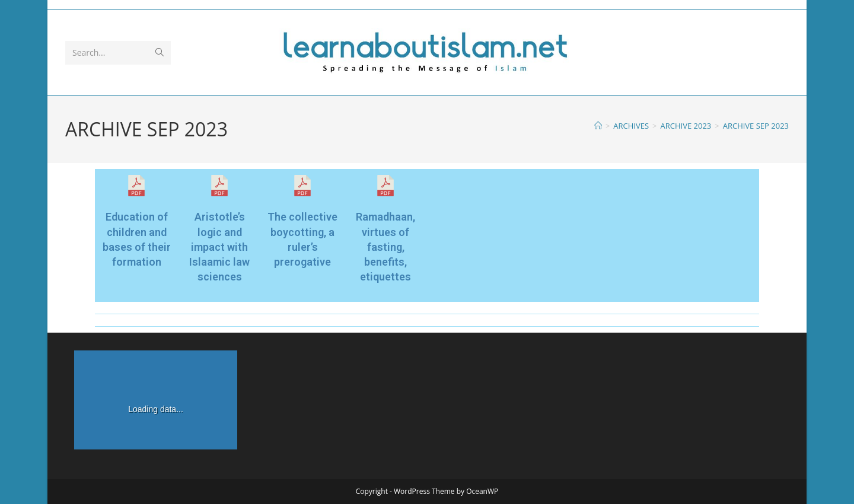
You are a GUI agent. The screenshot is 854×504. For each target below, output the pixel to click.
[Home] (598, 126)
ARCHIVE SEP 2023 (756, 126)
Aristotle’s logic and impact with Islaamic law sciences (219, 247)
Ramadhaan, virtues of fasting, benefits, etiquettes (385, 247)
